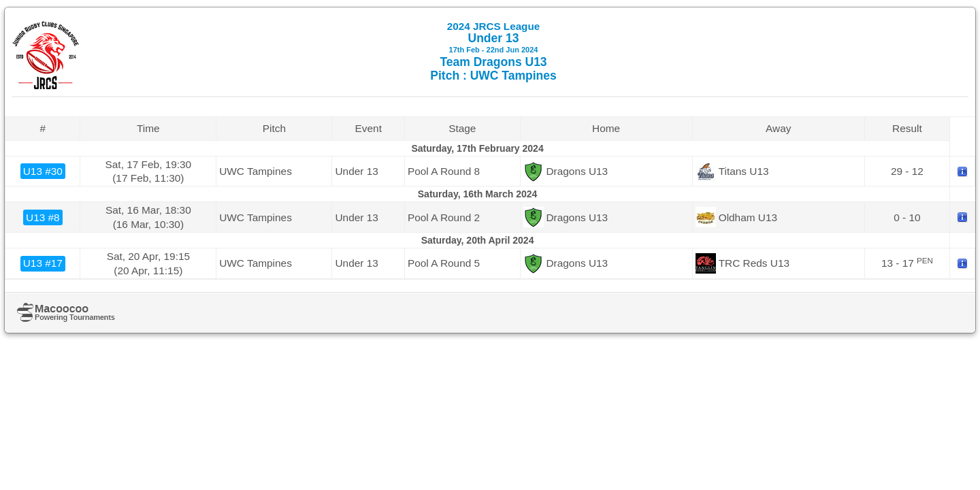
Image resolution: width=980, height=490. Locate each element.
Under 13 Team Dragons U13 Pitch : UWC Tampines (493, 51)
